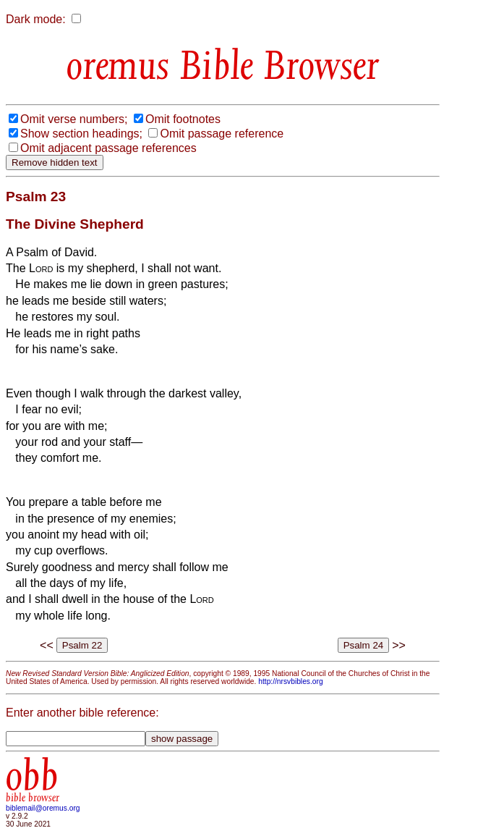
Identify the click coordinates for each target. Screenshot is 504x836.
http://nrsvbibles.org (290, 681)
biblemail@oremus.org (43, 808)
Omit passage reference (222, 134)
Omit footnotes (183, 119)
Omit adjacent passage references (108, 148)
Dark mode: (36, 19)
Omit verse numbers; (74, 119)
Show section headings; (81, 134)
